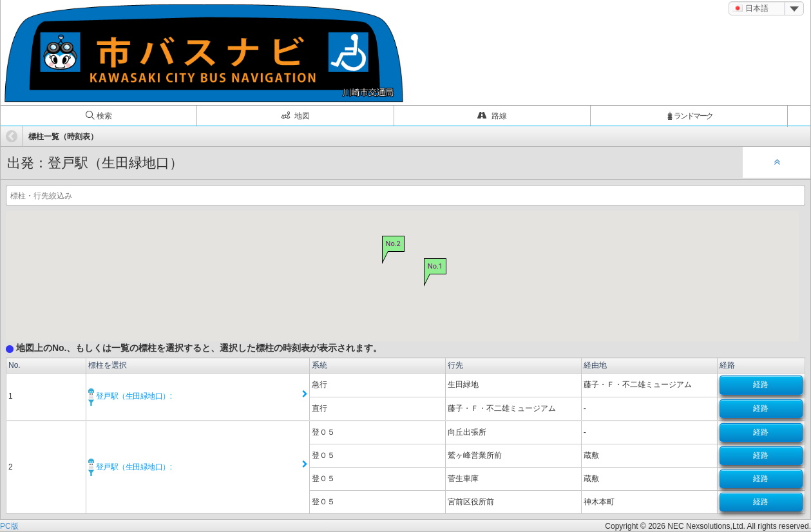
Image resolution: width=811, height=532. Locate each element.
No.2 (393, 244)
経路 (761, 385)
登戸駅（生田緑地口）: (130, 396)
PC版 (9, 526)
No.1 (434, 266)
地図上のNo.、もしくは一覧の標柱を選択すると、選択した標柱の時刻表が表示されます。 (194, 348)
